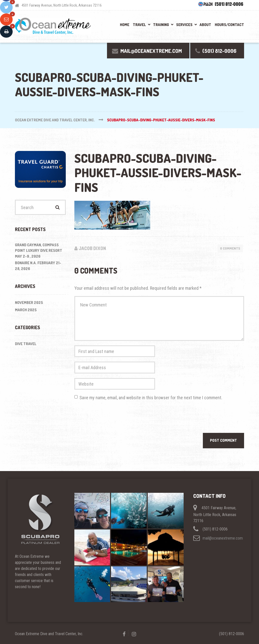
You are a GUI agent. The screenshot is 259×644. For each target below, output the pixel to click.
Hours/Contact (229, 25)
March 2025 (26, 310)
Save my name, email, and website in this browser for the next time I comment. (151, 398)
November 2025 (29, 303)
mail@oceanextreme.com (223, 538)
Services (184, 25)
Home (125, 25)
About (205, 25)
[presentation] (113, 418)
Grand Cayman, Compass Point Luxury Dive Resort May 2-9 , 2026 (39, 251)
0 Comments (230, 248)
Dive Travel (26, 344)
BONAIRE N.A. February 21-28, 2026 (38, 266)
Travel (139, 25)
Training (161, 25)
